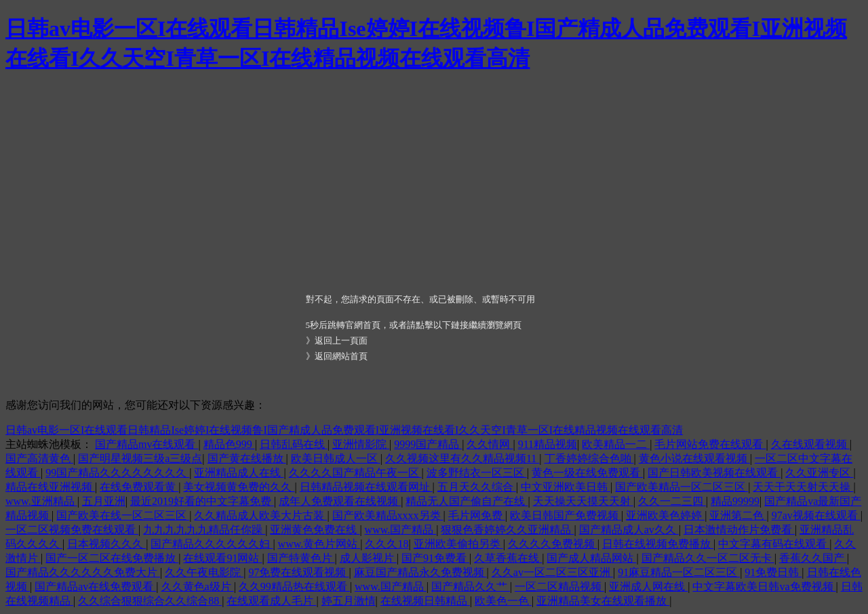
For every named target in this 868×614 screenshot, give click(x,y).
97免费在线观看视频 (298, 572)
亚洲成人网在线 (648, 587)
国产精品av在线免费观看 (95, 587)
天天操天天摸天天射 (583, 501)
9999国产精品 (428, 444)
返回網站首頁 (341, 356)
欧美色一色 (503, 601)
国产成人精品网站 (591, 558)
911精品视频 (548, 444)
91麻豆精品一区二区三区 (679, 572)
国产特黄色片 (301, 558)
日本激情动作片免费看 (739, 530)
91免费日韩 (773, 572)
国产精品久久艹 (471, 587)
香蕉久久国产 (813, 558)
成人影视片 (368, 558)
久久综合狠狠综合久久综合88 (150, 601)
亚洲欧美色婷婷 (665, 515)
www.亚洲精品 (41, 501)
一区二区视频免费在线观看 (72, 530)
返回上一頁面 (341, 341)
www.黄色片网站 (319, 544)
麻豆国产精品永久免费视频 (420, 572)
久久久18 (387, 544)
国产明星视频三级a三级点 (140, 458)
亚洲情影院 (361, 444)
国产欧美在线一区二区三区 (123, 515)
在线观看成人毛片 (271, 601)
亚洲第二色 (738, 515)
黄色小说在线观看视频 (694, 458)
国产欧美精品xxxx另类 (388, 515)
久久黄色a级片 (198, 587)
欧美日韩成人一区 (336, 458)
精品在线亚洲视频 (50, 487)
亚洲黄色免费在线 (315, 530)
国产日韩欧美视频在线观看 (714, 473)
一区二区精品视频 (559, 587)
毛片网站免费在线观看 (710, 444)
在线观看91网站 (222, 558)
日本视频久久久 (106, 544)
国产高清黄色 (39, 458)
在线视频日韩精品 (425, 601)
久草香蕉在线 (508, 558)
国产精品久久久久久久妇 (212, 544)
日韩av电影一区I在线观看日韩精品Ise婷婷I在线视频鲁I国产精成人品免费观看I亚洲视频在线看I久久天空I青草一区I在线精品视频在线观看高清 (344, 430)
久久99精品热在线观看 (294, 587)
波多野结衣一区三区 (477, 473)
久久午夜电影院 (204, 572)
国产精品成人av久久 (629, 530)
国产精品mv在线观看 (146, 444)
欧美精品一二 (616, 444)
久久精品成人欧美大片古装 (260, 515)
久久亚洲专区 (819, 473)
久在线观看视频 (810, 444)
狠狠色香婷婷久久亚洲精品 (507, 530)
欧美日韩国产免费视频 (566, 515)
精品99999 (735, 501)
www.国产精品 (401, 530)
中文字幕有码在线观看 (774, 544)
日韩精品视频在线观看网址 (366, 487)
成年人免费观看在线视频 (340, 501)
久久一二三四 (672, 501)
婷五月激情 (349, 601)
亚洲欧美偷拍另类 (458, 544)
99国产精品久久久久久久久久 (117, 473)
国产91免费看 (435, 558)
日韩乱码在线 (294, 444)
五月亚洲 (104, 501)
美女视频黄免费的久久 (239, 487)
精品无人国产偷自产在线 (467, 501)
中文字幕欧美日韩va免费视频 (764, 587)
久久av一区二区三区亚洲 (552, 572)
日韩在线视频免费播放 (658, 544)
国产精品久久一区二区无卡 (708, 558)
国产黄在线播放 (247, 458)
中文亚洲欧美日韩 (566, 487)
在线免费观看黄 (139, 487)
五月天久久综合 (477, 487)
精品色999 (229, 444)
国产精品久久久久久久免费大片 (83, 572)
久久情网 (490, 444)
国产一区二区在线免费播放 (112, 558)
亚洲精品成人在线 (239, 473)
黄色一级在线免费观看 (587, 473)
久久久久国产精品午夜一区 (355, 473)
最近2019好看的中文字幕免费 (202, 501)
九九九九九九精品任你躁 (204, 530)
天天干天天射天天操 (803, 487)
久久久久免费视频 (553, 544)
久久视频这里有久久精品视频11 (462, 458)
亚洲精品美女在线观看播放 (603, 601)
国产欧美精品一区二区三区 (682, 487)
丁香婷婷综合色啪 (589, 458)
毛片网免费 (477, 515)
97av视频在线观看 (816, 515)
